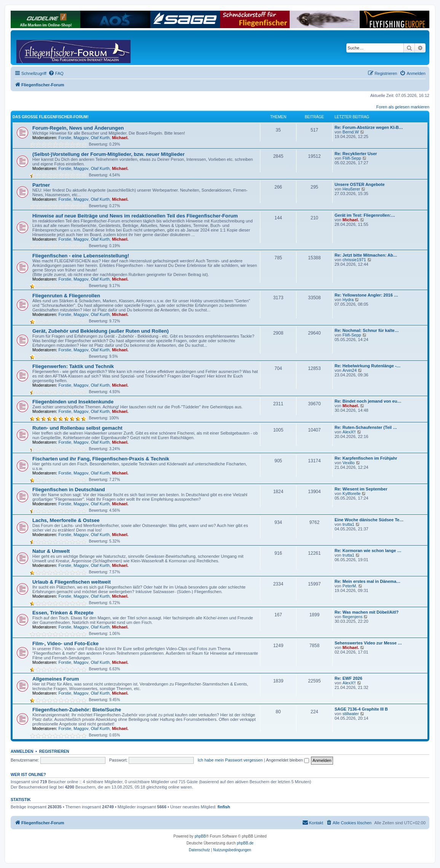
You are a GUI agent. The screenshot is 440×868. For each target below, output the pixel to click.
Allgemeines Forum (56, 679)
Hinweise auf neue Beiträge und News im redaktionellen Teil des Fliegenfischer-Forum (135, 216)
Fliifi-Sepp (352, 158)
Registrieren (54, 751)
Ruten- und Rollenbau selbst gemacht (77, 428)
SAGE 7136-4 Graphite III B (361, 709)
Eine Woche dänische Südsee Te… (369, 520)
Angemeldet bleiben (288, 760)
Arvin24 (350, 370)
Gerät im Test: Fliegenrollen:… (365, 215)
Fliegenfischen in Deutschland (69, 490)
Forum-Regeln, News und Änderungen (78, 128)
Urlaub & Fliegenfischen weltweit (72, 582)
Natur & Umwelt (51, 551)
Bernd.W (351, 132)
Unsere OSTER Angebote (360, 184)
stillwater (351, 714)
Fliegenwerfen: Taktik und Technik (73, 366)
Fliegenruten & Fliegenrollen (66, 296)
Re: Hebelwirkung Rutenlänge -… (368, 366)
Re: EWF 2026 (348, 678)
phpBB (200, 836)
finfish (224, 807)
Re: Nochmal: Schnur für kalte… (367, 330)
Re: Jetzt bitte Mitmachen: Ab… (366, 255)
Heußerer (351, 189)
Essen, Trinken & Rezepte (63, 613)
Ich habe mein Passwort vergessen (230, 760)
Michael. (120, 138)
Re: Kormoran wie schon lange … (368, 551)
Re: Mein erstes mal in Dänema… (367, 581)
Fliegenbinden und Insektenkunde (73, 402)
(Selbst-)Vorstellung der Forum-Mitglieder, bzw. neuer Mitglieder (108, 154)
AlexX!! (349, 432)
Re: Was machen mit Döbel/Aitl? (367, 612)
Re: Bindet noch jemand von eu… (368, 401)
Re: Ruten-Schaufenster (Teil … (366, 427)
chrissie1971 (354, 260)
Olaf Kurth (100, 138)
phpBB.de (245, 843)
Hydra (348, 300)
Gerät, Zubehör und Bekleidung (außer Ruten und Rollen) (100, 331)
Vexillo (349, 463)
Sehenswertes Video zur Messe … (368, 643)
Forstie (65, 138)
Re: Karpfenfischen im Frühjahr (366, 458)
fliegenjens (353, 617)
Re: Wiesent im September (361, 489)
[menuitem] (56, 73)
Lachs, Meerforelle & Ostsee (66, 520)
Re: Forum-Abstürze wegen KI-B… (369, 127)
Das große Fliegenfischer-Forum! (51, 117)
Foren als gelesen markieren (403, 107)
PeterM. (350, 586)
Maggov (81, 138)
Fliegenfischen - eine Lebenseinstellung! (81, 256)
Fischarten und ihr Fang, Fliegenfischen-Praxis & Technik (101, 459)
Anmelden (22, 751)
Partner (41, 185)
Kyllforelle (352, 494)
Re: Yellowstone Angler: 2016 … (366, 295)
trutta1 (348, 524)
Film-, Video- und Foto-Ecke (65, 643)
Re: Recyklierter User (356, 154)
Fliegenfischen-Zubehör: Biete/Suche (77, 710)
